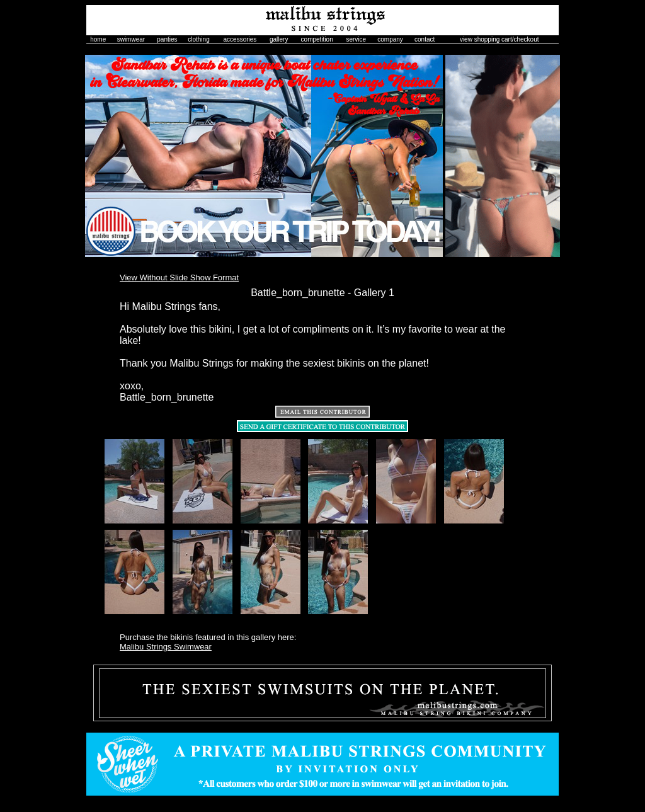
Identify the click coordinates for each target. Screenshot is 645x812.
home (98, 39)
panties (167, 39)
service (356, 39)
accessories (240, 39)
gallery (279, 39)
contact (425, 39)
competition (317, 39)
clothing (198, 39)
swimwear (131, 39)
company (390, 39)
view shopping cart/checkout (499, 39)
